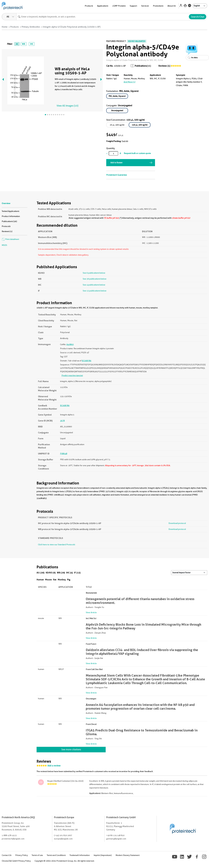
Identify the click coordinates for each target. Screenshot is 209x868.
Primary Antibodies (31, 27)
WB (24, 44)
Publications (141, 66)
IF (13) (77, 573)
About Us (172, 6)
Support (133, 6)
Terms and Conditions (56, 855)
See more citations (71, 750)
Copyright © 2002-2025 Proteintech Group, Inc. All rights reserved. (64, 861)
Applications (103, 6)
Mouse (48, 580)
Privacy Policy (21, 855)
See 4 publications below (94, 285)
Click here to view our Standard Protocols (57, 545)
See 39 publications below (95, 279)
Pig (69, 580)
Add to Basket (116, 163)
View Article (91, 612)
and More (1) (130, 82)
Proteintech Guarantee (117, 175)
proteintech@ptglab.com (13, 839)
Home (5, 27)
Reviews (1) (164, 66)
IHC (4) (70, 573)
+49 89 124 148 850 (115, 835)
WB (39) (61, 573)
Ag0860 (70, 344)
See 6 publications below (94, 273)
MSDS (4, 245)
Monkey (62, 580)
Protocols (6, 226)
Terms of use (37, 855)
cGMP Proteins (119, 6)
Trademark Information (80, 855)
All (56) (40, 573)
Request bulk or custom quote (137, 153)
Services (145, 6)
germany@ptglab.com (116, 839)
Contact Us (7, 855)
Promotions (158, 6)
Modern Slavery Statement (128, 855)
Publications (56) (9, 221)
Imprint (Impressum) (103, 855)
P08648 (64, 454)
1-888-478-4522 (9, 835)
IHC (32, 44)
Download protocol (177, 523)
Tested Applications (10, 211)
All (17, 44)
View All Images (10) (67, 106)
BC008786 (87, 361)
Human (40, 580)
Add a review (54, 766)
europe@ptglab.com (63, 839)
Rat (55, 580)
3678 (62, 421)
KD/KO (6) (51, 573)
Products (89, 6)
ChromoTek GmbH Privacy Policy (16, 861)
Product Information (11, 216)
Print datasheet (10, 239)
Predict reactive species (72, 375)
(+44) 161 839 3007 (63, 835)
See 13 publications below (95, 291)
